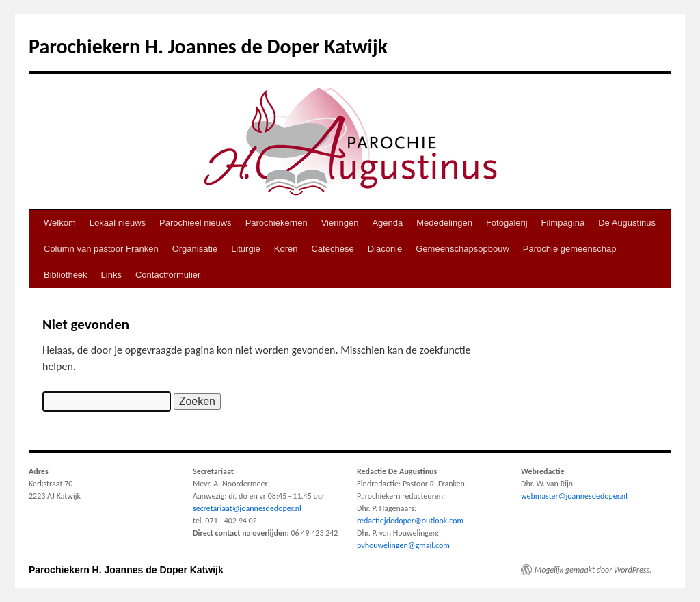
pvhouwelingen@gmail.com (403, 545)
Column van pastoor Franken (101, 249)
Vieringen (340, 223)
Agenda (387, 223)
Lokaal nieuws (118, 223)
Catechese (332, 249)
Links (111, 275)
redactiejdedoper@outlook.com (410, 521)
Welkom (60, 223)
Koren (286, 249)
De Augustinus (627, 223)
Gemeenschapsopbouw (462, 249)
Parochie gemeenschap (570, 249)
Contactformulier (168, 275)
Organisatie (195, 249)
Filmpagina (563, 223)
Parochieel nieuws (196, 223)
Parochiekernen (277, 223)
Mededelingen (444, 223)
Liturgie (246, 249)
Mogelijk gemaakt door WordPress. (593, 570)
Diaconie (385, 249)
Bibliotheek (66, 275)
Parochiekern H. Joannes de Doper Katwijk (208, 46)
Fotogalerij (507, 223)
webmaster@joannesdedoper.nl (574, 496)
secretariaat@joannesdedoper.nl (247, 508)
